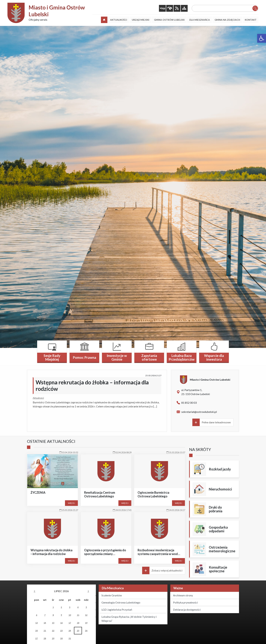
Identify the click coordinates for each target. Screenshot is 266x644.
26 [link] (86, 631)
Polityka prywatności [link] (185, 602)
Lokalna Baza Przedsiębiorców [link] (182, 357)
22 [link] (53, 631)
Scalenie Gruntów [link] (112, 595)
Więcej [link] (71, 503)
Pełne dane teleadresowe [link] (216, 422)
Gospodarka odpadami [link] (218, 529)
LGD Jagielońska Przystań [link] (117, 610)
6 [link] (37, 615)
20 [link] (36, 631)
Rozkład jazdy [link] (220, 469)
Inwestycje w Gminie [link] (117, 357)
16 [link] (61, 623)
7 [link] (45, 615)
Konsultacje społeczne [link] (218, 569)
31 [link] (70, 638)
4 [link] (78, 607)
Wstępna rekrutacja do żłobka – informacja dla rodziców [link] (92, 385)
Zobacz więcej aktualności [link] (167, 570)
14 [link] (45, 623)
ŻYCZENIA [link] (38, 492)
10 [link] (70, 615)
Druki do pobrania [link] (216, 509)
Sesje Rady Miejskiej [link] (52, 357)
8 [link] (53, 615)
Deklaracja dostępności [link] (187, 610)
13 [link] (36, 623)
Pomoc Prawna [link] (84, 357)
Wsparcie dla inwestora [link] (214, 357)
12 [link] (86, 615)
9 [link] (61, 615)
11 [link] (78, 615)
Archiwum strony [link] (183, 595)
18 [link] (78, 623)
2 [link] (61, 607)
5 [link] (86, 607)
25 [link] (78, 631)
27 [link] (36, 638)
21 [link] (45, 631)
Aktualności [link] (38, 398)
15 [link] (53, 623)
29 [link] (53, 638)
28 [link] (45, 638)
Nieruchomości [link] (220, 489)
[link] (262, 38)
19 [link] (86, 623)
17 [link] (70, 623)
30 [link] (61, 638)
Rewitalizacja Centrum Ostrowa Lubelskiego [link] (100, 494)
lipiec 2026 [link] (61, 591)
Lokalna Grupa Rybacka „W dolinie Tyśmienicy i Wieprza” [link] (129, 619)
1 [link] (53, 607)
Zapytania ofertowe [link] (149, 357)
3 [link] (70, 607)
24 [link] (70, 631)
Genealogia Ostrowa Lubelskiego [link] (121, 602)
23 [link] (61, 631)
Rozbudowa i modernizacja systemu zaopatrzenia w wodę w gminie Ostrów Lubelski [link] (159, 554)
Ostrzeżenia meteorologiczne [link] (222, 549)
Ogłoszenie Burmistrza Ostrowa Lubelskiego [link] (153, 494)
